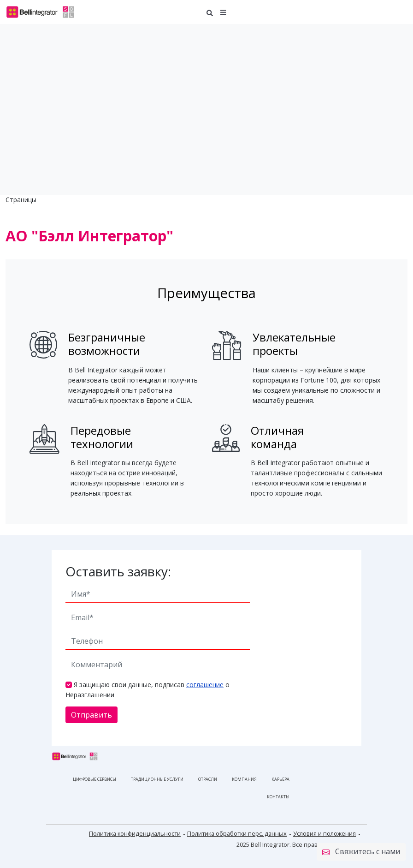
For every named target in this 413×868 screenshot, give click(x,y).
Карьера (280, 779)
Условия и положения (324, 833)
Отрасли (208, 779)
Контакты (278, 797)
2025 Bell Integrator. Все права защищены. (296, 844)
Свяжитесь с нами (361, 852)
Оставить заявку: (118, 571)
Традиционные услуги (157, 779)
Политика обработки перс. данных (237, 833)
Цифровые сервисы (94, 779)
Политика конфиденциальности (135, 833)
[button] (223, 12)
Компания (244, 779)
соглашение (205, 685)
